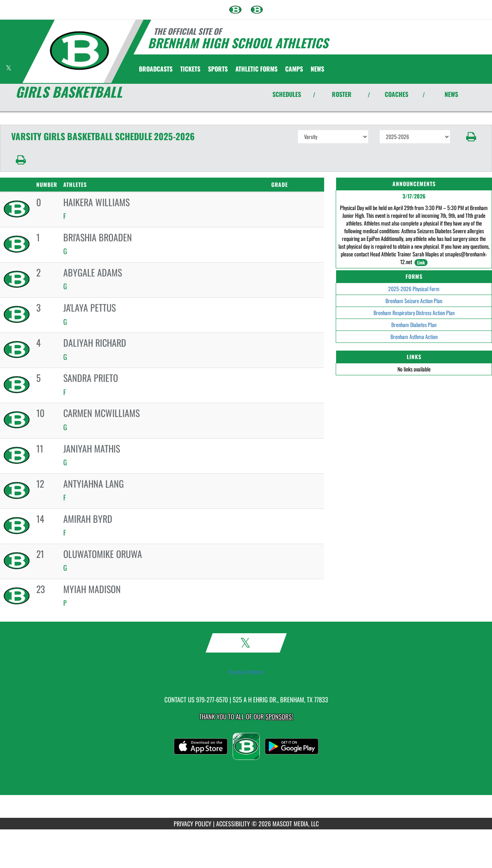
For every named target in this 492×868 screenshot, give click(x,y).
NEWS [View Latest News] (451, 94)
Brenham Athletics (246, 672)
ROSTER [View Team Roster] (342, 94)
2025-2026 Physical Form (414, 289)
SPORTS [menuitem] (218, 69)
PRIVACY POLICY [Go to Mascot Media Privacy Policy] (193, 824)
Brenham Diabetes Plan (414, 325)
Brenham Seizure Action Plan (414, 301)
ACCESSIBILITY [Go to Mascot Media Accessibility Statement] (233, 824)
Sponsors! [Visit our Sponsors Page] (279, 716)
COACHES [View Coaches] (396, 94)
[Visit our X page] (9, 68)
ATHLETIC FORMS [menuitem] (256, 69)
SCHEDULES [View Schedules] (287, 94)
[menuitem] (235, 10)
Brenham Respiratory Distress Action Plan (414, 313)
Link (421, 262)
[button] (471, 137)
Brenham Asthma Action (414, 337)
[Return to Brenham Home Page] (79, 51)
